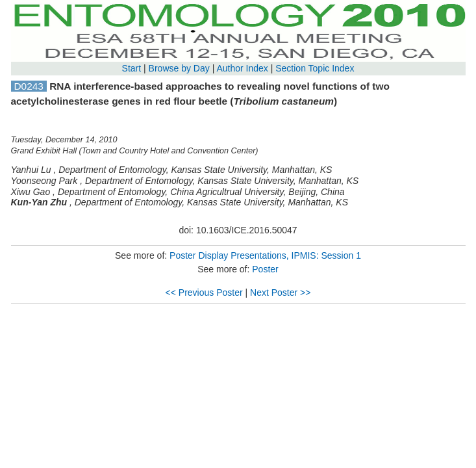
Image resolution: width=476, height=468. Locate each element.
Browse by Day (179, 68)
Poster (265, 269)
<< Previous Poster (204, 292)
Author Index (242, 68)
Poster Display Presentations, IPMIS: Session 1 (265, 255)
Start (132, 68)
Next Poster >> (280, 292)
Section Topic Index (315, 68)
